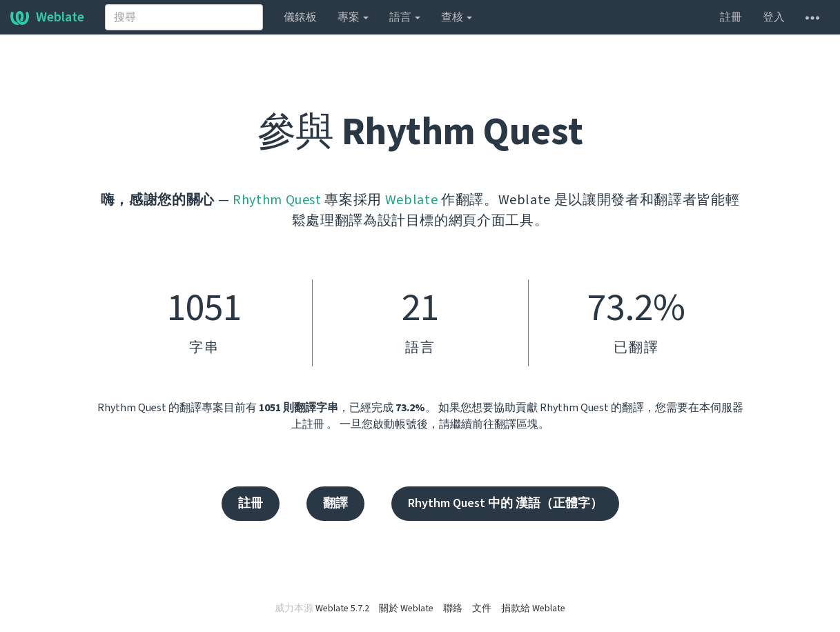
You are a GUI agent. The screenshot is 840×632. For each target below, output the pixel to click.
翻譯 (335, 503)
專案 (353, 17)
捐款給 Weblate (533, 609)
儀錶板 (300, 17)
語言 (405, 17)
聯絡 (453, 609)
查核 (457, 17)
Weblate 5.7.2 (342, 609)
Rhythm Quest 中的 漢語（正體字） (505, 503)
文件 (482, 609)
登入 (774, 17)
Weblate (47, 17)
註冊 (731, 17)
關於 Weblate (406, 609)
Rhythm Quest (277, 200)
